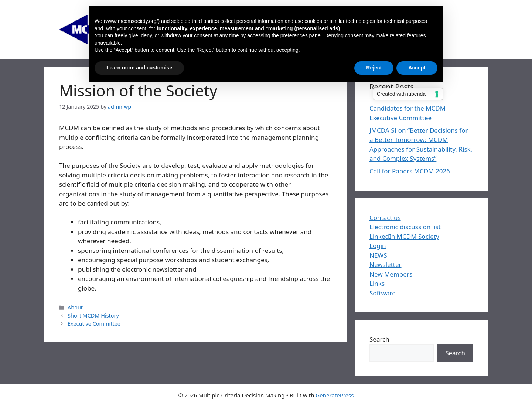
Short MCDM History (93, 316)
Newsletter (386, 264)
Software (383, 293)
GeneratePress (335, 395)
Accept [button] (417, 68)
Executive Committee (94, 324)
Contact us (385, 218)
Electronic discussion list (405, 227)
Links (377, 283)
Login (378, 246)
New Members (391, 274)
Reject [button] (374, 68)
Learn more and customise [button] (139, 68)
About (75, 307)
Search (379, 339)
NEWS (378, 255)
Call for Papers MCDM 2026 (410, 171)
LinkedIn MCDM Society (404, 236)
